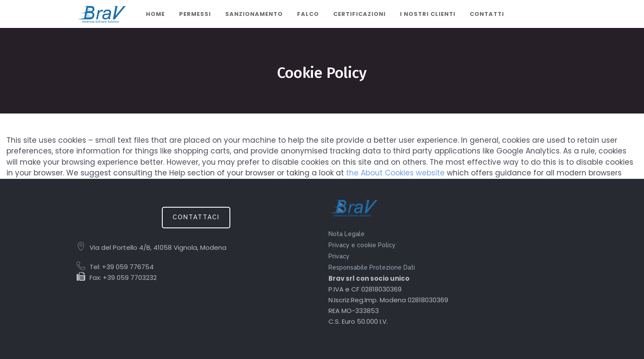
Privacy (339, 256)
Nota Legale (347, 234)
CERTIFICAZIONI (359, 14)
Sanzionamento (254, 14)
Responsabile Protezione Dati (372, 267)
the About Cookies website (395, 173)
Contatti (487, 14)
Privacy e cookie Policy (362, 245)
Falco (308, 14)
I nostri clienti (428, 14)
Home (155, 14)
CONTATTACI (196, 217)
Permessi (195, 14)
